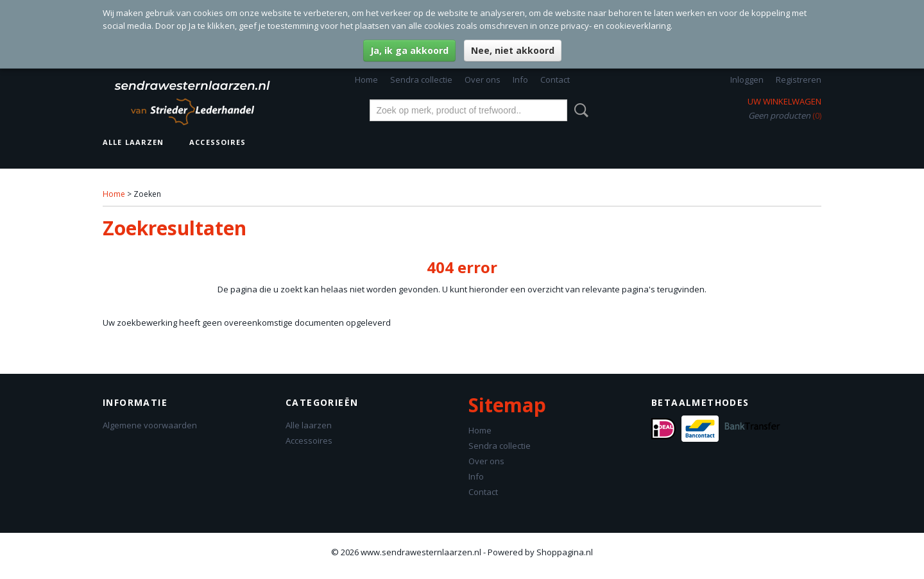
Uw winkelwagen (784, 101)
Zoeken (579, 110)
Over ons (483, 80)
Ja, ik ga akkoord (409, 50)
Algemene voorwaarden (150, 425)
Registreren (799, 80)
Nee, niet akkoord (513, 50)
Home (366, 80)
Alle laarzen (133, 142)
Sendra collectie (421, 80)
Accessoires (218, 142)
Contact (555, 80)
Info (520, 80)
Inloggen (747, 80)
